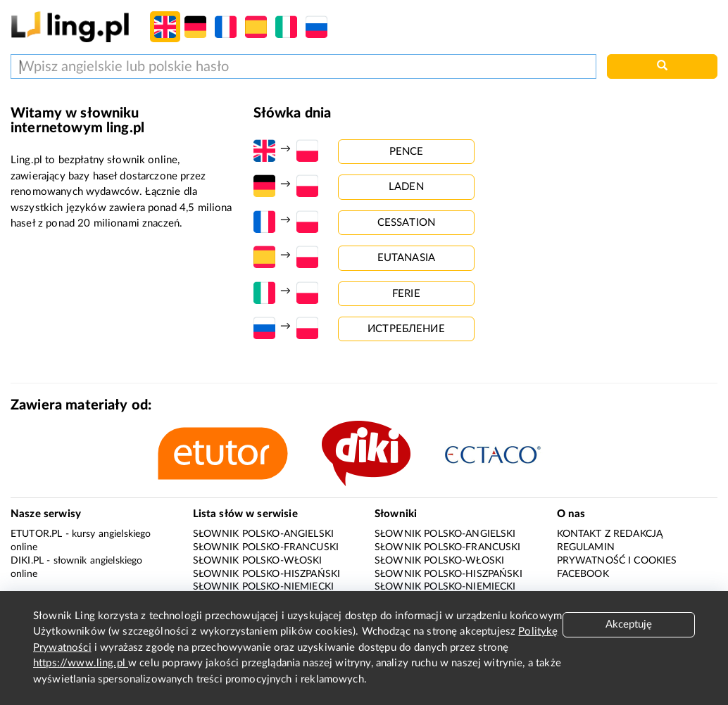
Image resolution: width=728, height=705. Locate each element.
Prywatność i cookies (617, 561)
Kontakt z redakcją (610, 534)
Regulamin (586, 547)
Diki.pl (27, 561)
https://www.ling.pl (81, 663)
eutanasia (406, 258)
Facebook (583, 574)
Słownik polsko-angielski (264, 534)
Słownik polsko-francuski (266, 547)
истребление (406, 329)
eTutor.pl (36, 534)
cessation (406, 223)
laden (406, 187)
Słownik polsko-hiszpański (267, 574)
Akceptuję (629, 624)
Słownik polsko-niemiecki (264, 587)
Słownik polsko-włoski (258, 561)
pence (407, 152)
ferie (406, 294)
